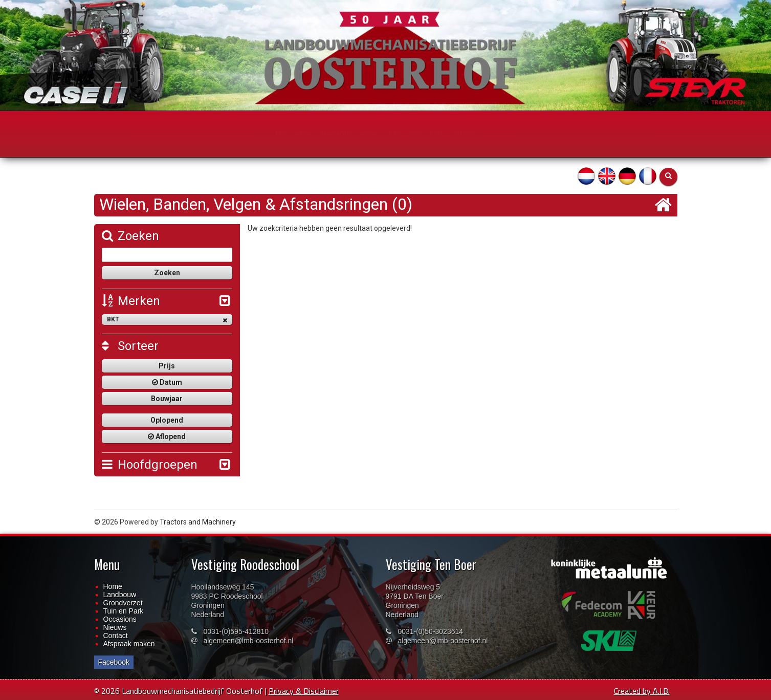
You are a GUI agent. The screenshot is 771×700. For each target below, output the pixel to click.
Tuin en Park (124, 611)
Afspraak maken (129, 644)
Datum (167, 382)
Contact (116, 636)
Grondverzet (123, 603)
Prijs (167, 366)
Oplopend (167, 420)
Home (113, 586)
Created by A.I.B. (642, 691)
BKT (167, 320)
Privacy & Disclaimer (304, 691)
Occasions (120, 619)
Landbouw (120, 595)
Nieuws (115, 627)
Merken (131, 301)
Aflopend (167, 436)
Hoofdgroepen (150, 465)
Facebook (114, 662)
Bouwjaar (167, 399)
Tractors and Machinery (198, 522)
